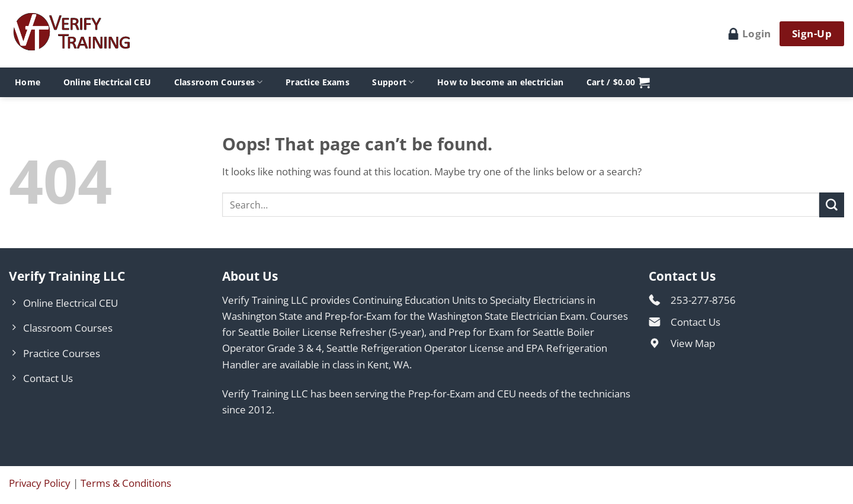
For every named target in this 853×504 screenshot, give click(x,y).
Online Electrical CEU (108, 82)
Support (393, 82)
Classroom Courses (219, 82)
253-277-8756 (703, 300)
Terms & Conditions (126, 483)
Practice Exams (318, 82)
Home (28, 82)
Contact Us (695, 322)
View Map (693, 343)
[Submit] (832, 205)
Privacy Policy (40, 483)
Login (749, 33)
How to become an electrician (501, 82)
